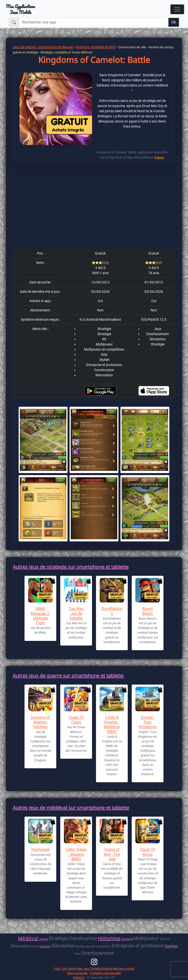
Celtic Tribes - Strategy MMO (76, 854)
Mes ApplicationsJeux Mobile (20, 9)
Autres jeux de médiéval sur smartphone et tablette (71, 808)
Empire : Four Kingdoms (148, 722)
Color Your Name (65, 969)
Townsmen (40, 850)
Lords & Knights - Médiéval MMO (112, 725)
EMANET (79, 978)
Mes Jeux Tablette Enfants (94, 969)
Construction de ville (132, 47)
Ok (174, 22)
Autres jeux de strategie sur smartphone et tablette (71, 567)
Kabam (159, 157)
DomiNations (112, 611)
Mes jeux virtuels (123, 969)
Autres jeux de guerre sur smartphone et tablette (68, 676)
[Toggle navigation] (177, 9)
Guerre (43, 939)
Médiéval (29, 938)
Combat (45, 946)
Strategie (127, 939)
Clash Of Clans (76, 720)
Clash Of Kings (148, 852)
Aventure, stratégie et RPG (96, 47)
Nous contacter (77, 973)
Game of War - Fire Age (112, 854)
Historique (109, 938)
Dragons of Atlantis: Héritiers (41, 722)
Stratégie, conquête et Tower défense (66, 52)
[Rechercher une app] (93, 22)
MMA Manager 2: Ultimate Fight (40, 616)
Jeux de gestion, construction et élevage (43, 47)
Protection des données (105, 973)
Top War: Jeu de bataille (76, 613)
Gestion (171, 946)
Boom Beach (148, 611)
